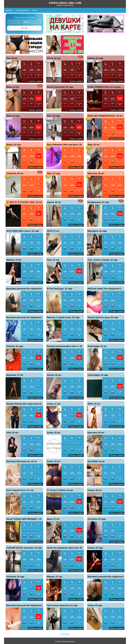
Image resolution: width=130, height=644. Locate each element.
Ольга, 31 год (54, 58)
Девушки (9, 10)
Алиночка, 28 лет (15, 173)
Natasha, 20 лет (14, 260)
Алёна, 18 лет (54, 433)
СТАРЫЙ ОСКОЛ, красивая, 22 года (24, 548)
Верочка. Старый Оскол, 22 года (63, 317)
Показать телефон (35, 81)
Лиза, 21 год (53, 260)
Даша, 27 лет (53, 519)
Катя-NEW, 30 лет (96, 461)
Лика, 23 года (54, 173)
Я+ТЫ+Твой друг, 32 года (60, 289)
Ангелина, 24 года (97, 519)
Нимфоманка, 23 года (98, 202)
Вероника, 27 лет (15, 375)
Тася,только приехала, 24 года (62, 605)
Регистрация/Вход (22, 10)
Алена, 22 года (95, 605)
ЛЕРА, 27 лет (94, 404)
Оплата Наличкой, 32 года (60, 87)
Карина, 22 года (95, 58)
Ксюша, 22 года (95, 548)
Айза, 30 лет (12, 433)
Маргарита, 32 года (97, 231)
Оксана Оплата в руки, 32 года (103, 317)
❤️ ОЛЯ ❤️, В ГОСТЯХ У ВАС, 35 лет (24, 202)
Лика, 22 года (13, 116)
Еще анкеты (65, 634)
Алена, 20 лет (54, 461)
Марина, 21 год (54, 577)
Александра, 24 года (98, 375)
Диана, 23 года (14, 145)
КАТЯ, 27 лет (53, 231)
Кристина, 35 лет (96, 173)
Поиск (35, 10)
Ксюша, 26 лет (95, 490)
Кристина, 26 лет (96, 433)
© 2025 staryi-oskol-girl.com (65, 642)
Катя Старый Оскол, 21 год (20, 490)
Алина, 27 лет (54, 404)
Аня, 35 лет (12, 58)
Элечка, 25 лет (54, 375)
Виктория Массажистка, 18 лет (22, 461)
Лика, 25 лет (94, 145)
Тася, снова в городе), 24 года (103, 260)
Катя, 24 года (53, 116)
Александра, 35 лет (97, 346)
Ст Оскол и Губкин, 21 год (60, 490)
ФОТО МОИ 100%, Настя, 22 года (23, 231)
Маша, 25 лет (13, 87)
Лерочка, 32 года (15, 346)
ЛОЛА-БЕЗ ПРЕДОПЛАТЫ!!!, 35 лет (105, 116)
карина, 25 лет (54, 202)
